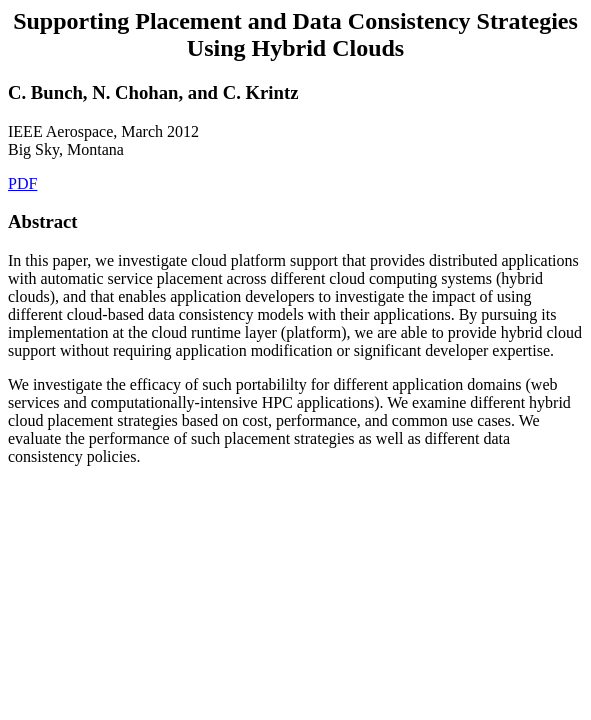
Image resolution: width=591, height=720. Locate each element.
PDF (22, 183)
